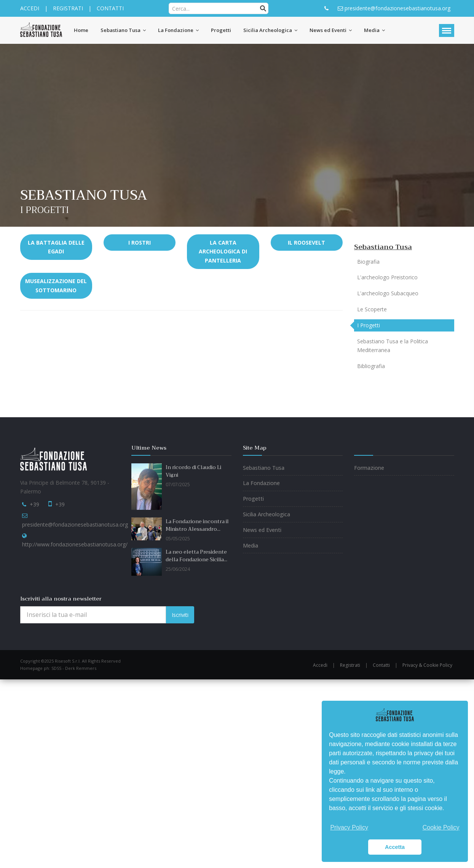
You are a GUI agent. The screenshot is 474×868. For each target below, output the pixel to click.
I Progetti (369, 325)
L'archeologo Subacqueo (388, 293)
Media (251, 545)
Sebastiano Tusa (383, 247)
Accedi (320, 665)
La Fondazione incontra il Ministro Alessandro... (197, 525)
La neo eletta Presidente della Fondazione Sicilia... (196, 556)
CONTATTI (110, 8)
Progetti (253, 499)
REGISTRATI (68, 8)
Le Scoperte (372, 309)
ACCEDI (30, 8)
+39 (34, 504)
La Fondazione (261, 483)
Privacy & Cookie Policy (427, 665)
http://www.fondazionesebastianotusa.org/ (75, 544)
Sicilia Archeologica (267, 514)
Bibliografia (371, 366)
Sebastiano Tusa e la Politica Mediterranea (393, 346)
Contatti (381, 665)
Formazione (369, 468)
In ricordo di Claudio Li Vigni (193, 471)
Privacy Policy (349, 827)
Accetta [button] (395, 847)
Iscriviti (180, 615)
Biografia (368, 262)
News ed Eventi (262, 530)
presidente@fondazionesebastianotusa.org (75, 524)
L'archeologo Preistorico (387, 277)
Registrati (350, 665)
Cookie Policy (441, 827)
